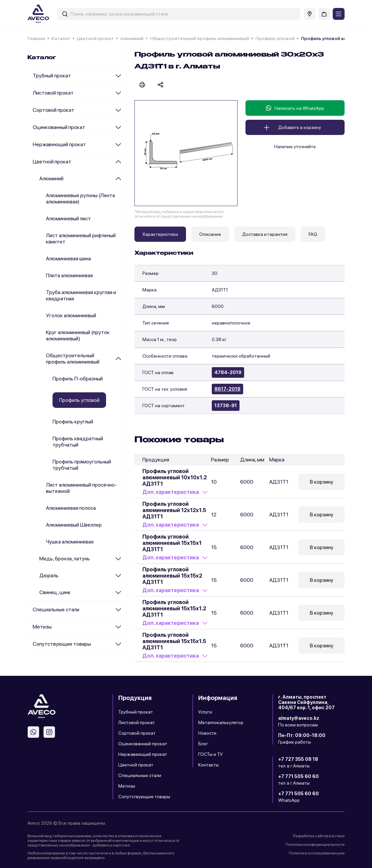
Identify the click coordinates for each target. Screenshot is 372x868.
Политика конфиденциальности (315, 845)
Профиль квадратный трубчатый (78, 442)
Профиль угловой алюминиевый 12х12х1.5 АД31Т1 (174, 510)
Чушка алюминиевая (70, 542)
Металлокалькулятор (221, 722)
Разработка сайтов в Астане (319, 836)
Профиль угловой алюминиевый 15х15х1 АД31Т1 (172, 543)
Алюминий (132, 38)
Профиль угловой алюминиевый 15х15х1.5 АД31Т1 (174, 641)
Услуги (205, 712)
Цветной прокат (95, 38)
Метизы (42, 627)
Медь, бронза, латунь (65, 559)
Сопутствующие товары (62, 644)
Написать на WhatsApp (295, 108)
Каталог (61, 38)
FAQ (313, 234)
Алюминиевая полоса (71, 508)
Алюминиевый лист (68, 218)
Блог (203, 744)
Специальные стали (56, 609)
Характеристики (160, 234)
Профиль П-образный (78, 379)
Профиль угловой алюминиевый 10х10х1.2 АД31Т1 (175, 477)
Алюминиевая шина (68, 259)
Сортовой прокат (54, 110)
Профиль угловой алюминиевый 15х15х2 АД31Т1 (172, 576)
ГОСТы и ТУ (210, 754)
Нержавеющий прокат (59, 144)
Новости (207, 733)
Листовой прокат (53, 93)
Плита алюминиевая (69, 275)
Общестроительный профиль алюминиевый (199, 38)
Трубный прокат (52, 76)
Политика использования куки (317, 853)
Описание (210, 234)
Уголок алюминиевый (71, 315)
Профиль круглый (73, 422)
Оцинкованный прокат (59, 127)
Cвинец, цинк (55, 592)
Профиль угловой (275, 38)
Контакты (208, 765)
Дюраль (49, 575)
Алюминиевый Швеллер (74, 525)
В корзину (322, 482)
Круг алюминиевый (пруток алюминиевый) (78, 335)
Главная (36, 38)
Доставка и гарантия (265, 234)
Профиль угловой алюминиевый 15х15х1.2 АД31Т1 (174, 608)
